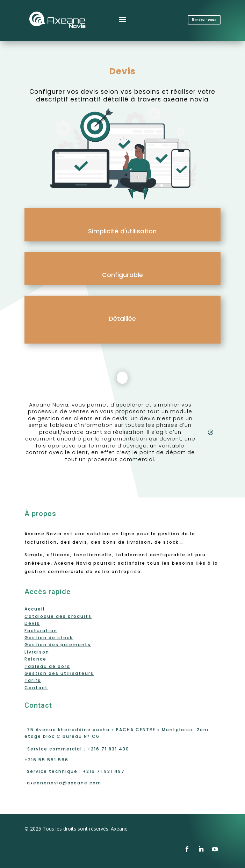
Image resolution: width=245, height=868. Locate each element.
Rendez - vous (204, 20)
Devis (32, 623)
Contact (36, 688)
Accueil (35, 609)
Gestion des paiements (58, 645)
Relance (35, 659)
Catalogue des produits (58, 616)
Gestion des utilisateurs (59, 673)
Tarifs (33, 680)
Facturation (41, 631)
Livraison (37, 652)
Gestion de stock (49, 638)
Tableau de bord (47, 666)
